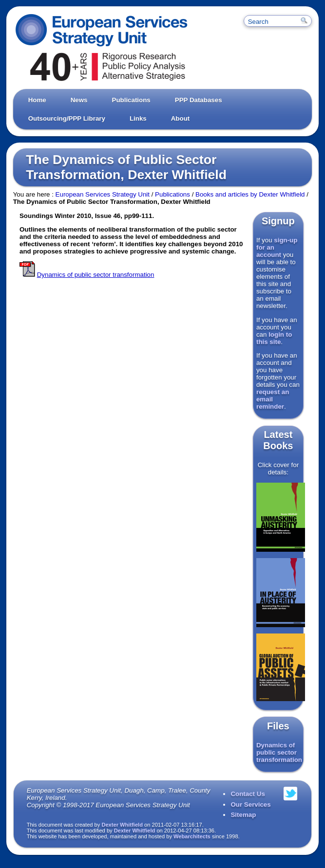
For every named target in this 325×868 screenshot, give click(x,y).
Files (278, 726)
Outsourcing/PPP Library (67, 118)
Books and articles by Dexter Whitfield (250, 194)
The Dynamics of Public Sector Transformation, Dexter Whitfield (126, 167)
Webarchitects (192, 836)
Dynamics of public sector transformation (279, 752)
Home (37, 100)
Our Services (250, 805)
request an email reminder (273, 399)
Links (138, 118)
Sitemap (243, 815)
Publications (131, 100)
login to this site (274, 338)
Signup (278, 221)
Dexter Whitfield (122, 825)
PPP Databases (199, 100)
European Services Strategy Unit (103, 194)
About (181, 118)
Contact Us (248, 794)
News (79, 100)
